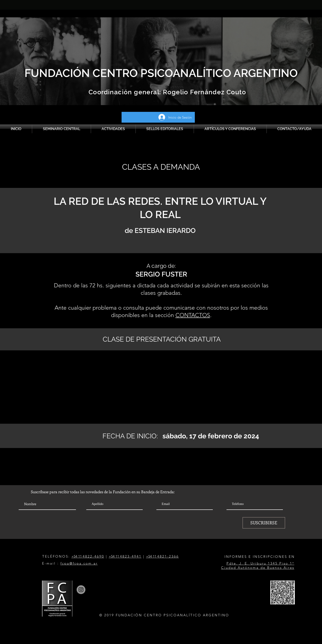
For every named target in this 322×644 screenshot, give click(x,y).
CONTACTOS (193, 315)
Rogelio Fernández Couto (204, 92)
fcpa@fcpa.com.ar (79, 563)
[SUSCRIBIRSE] (264, 523)
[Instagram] (81, 590)
